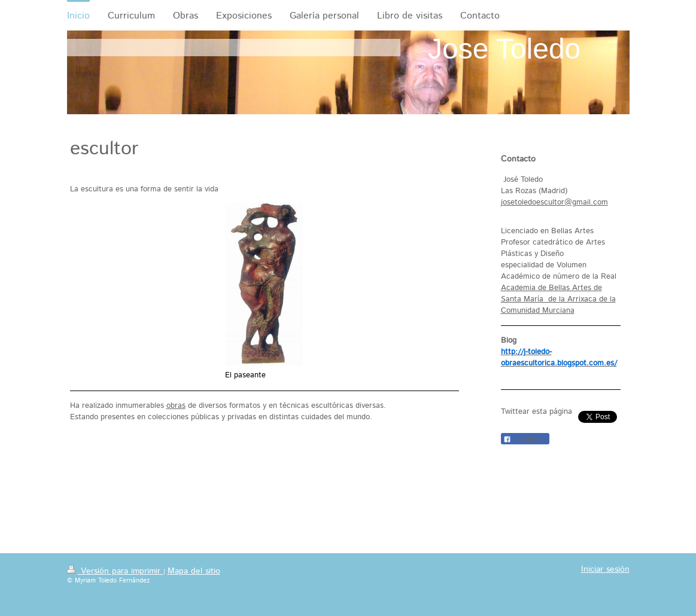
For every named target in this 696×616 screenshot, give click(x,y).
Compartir (525, 439)
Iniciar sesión (605, 569)
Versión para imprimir (115, 571)
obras (176, 406)
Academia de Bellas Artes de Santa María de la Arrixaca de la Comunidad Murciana (558, 299)
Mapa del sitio (194, 571)
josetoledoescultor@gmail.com (554, 202)
